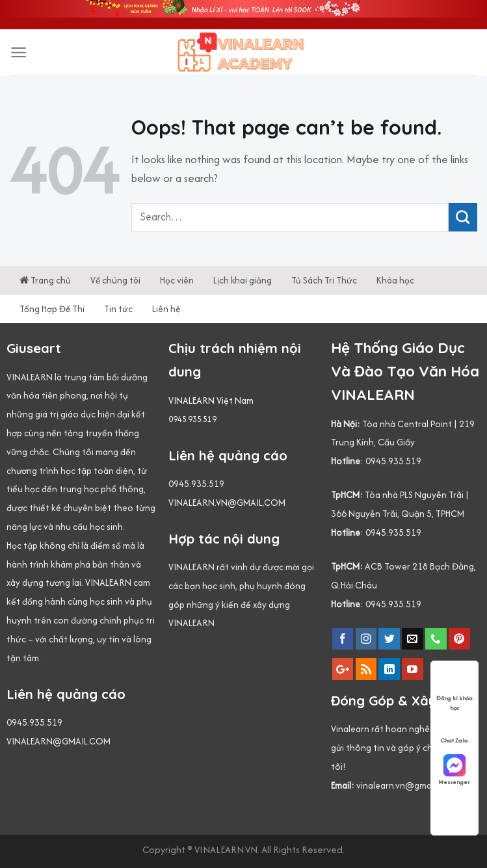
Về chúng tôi (115, 280)
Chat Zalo (454, 728)
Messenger (454, 770)
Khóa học (395, 280)
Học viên (177, 280)
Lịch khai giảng (243, 280)
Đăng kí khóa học (454, 686)
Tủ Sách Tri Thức (324, 280)
